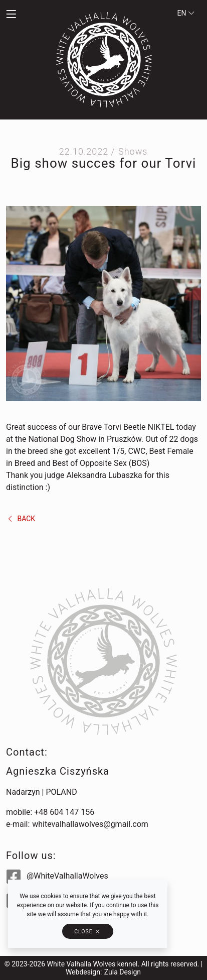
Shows (133, 151)
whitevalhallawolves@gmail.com (90, 824)
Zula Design (123, 972)
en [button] (186, 13)
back (21, 519)
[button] (26, 15)
